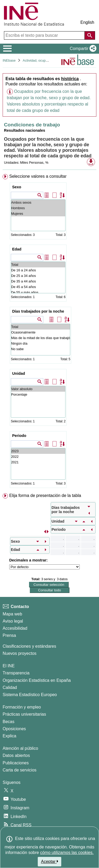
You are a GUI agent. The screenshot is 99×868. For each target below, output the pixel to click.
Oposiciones (14, 729)
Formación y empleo (22, 707)
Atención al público (20, 748)
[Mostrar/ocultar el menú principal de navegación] (8, 49)
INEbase (9, 60)
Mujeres (38, 214)
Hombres (38, 208)
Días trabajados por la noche (38, 311)
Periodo (19, 436)
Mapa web (12, 614)
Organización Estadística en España (37, 680)
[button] (82, 49)
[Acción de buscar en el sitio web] (90, 35)
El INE (9, 666)
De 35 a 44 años (38, 281)
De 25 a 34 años (38, 276)
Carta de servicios (20, 770)
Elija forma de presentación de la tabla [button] (45, 495)
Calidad (10, 687)
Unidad (19, 373)
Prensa (9, 635)
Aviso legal (13, 621)
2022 (38, 457)
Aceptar (49, 861)
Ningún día (41, 343)
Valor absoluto (38, 389)
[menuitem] (49, 332)
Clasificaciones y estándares (29, 646)
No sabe (41, 349)
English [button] (87, 22)
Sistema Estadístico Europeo (30, 695)
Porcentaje (38, 394)
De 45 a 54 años (38, 287)
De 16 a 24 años (38, 270)
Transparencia (16, 673)
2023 (38, 451)
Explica (10, 736)
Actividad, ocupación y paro (43, 60)
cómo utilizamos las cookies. (67, 853)
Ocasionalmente (41, 332)
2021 (38, 462)
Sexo (17, 187)
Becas (8, 722)
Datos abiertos (16, 755)
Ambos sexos (38, 202)
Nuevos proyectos (20, 653)
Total (38, 265)
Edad (17, 249)
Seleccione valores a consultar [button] (38, 176)
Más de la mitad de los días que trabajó (41, 338)
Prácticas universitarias (24, 714)
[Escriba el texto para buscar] (45, 35)
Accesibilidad (15, 628)
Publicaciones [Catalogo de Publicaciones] (16, 763)
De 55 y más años (38, 292)
